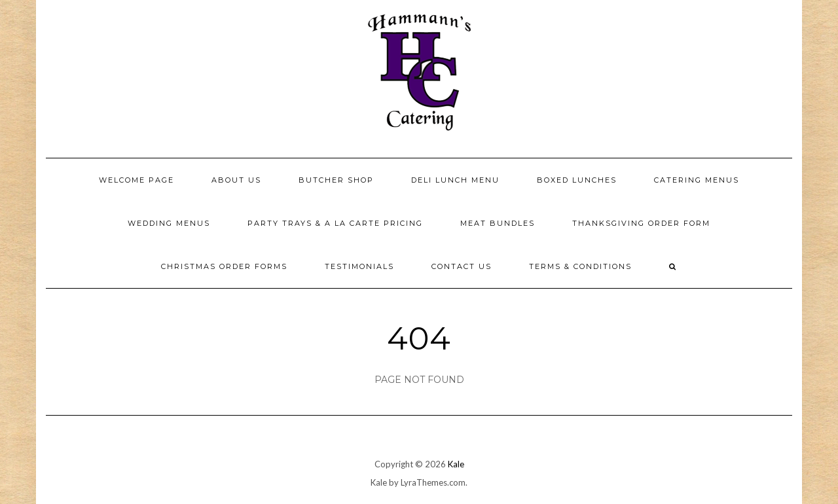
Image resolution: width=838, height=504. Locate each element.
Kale (456, 464)
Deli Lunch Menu (455, 180)
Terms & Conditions (580, 266)
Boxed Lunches (577, 180)
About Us (236, 180)
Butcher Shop (336, 180)
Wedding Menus (169, 223)
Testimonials (359, 266)
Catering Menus (697, 180)
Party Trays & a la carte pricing (335, 223)
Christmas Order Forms (224, 266)
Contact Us (462, 266)
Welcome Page (137, 180)
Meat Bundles (498, 223)
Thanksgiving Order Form (641, 223)
